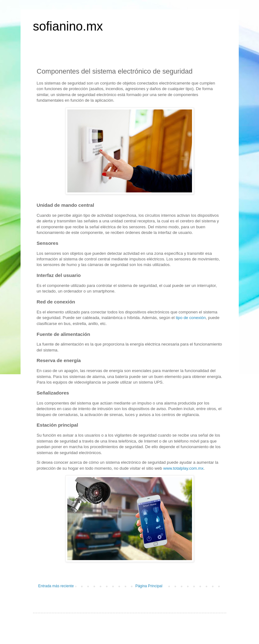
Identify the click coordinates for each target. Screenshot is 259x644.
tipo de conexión (191, 318)
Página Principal (149, 586)
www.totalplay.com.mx (183, 468)
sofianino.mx (68, 26)
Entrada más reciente (56, 586)
